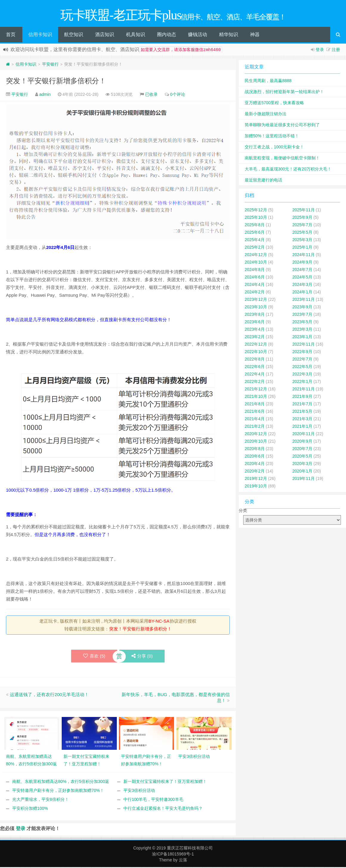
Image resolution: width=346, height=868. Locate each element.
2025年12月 (256, 211)
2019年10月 (256, 487)
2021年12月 (256, 390)
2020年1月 (302, 472)
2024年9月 (302, 263)
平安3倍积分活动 (139, 791)
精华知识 (229, 35)
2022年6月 (255, 367)
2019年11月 (304, 479)
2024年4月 (255, 285)
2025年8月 (255, 226)
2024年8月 (255, 270)
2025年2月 (255, 248)
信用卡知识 (40, 35)
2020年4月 (255, 464)
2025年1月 (302, 248)
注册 (336, 50)
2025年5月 (302, 233)
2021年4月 (255, 420)
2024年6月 (255, 278)
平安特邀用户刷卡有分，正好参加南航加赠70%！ (58, 791)
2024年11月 (304, 256)
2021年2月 (255, 427)
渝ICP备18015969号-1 (173, 855)
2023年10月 (256, 308)
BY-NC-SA (159, 622)
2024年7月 (302, 270)
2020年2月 (255, 472)
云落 (183, 861)
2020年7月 (302, 450)
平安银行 (50, 65)
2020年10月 (256, 442)
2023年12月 (256, 300)
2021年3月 (302, 420)
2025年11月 (304, 211)
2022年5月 (302, 367)
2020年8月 (255, 450)
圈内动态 (167, 35)
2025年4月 (255, 241)
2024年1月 (302, 293)
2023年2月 (255, 338)
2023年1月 (302, 338)
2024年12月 (256, 256)
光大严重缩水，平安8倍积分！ (41, 800)
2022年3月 (302, 375)
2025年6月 (255, 233)
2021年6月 (255, 412)
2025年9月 (302, 218)
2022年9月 (302, 353)
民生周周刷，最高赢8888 (268, 81)
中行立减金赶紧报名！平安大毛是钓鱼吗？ (163, 809)
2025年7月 (302, 226)
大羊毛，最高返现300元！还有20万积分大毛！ (288, 170)
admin (45, 95)
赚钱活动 (198, 35)
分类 (243, 511)
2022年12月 (256, 345)
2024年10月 (256, 263)
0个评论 (178, 95)
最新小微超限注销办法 (266, 115)
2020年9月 (302, 442)
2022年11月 (304, 345)
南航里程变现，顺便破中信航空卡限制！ (282, 159)
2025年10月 (256, 218)
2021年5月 (302, 412)
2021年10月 (256, 397)
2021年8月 (255, 405)
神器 (255, 35)
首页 (11, 35)
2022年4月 (255, 375)
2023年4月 (255, 330)
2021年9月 (302, 397)
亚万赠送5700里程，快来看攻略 (274, 104)
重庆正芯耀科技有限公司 (190, 849)
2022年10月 (256, 353)
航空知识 (74, 35)
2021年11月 (304, 390)
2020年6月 (255, 457)
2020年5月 (302, 457)
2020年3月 (302, 464)
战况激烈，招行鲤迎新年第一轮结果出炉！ (284, 93)
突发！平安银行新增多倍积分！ (56, 82)
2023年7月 (302, 315)
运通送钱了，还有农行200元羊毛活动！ (49, 695)
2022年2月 (255, 382)
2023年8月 (255, 315)
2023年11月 (304, 300)
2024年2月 (255, 293)
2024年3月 (302, 285)
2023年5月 (302, 323)
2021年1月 (302, 427)
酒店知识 (105, 35)
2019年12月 (256, 479)
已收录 (151, 95)
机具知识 (136, 35)
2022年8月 (255, 360)
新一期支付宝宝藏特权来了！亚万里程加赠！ (165, 782)
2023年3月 (302, 330)
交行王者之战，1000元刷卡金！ (274, 148)
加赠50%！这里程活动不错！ (272, 137)
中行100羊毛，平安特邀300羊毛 (153, 800)
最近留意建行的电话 (263, 181)
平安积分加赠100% (30, 809)
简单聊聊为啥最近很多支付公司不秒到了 (282, 126)
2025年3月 (302, 241)
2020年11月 (304, 435)
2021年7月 (302, 405)
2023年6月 (255, 323)
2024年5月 (302, 278)
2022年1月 (302, 382)
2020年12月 (256, 435)
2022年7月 (302, 360)
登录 (320, 50)
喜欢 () (94, 657)
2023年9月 (302, 308)
